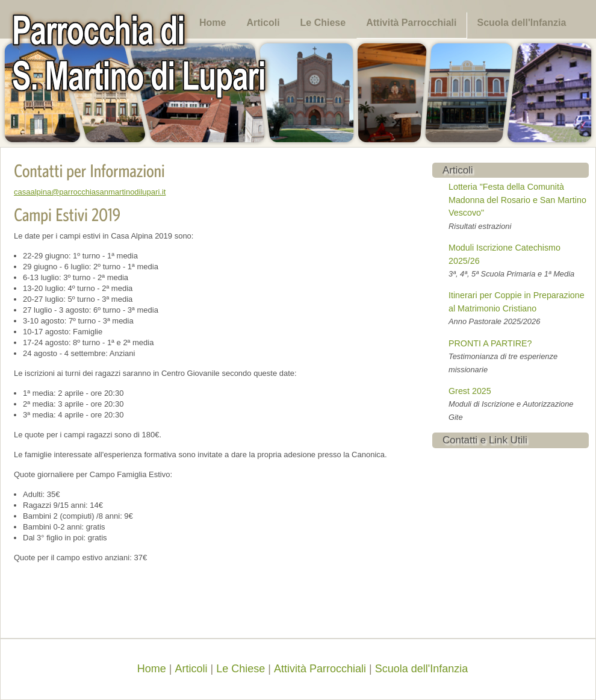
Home (213, 23)
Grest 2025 (470, 391)
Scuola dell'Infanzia (521, 23)
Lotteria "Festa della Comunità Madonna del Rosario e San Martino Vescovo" (517, 200)
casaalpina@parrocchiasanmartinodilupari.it (90, 192)
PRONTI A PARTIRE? (490, 343)
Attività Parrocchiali (411, 23)
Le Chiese (323, 23)
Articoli (263, 23)
